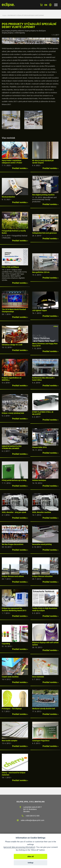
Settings (31, 863)
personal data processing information (19, 847)
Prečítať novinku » (20, 168)
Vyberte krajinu (50, 5)
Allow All (30, 857)
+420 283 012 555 (33, 816)
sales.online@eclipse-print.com (32, 820)
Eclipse (4, 15)
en (46, 5)
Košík (41, 5)
